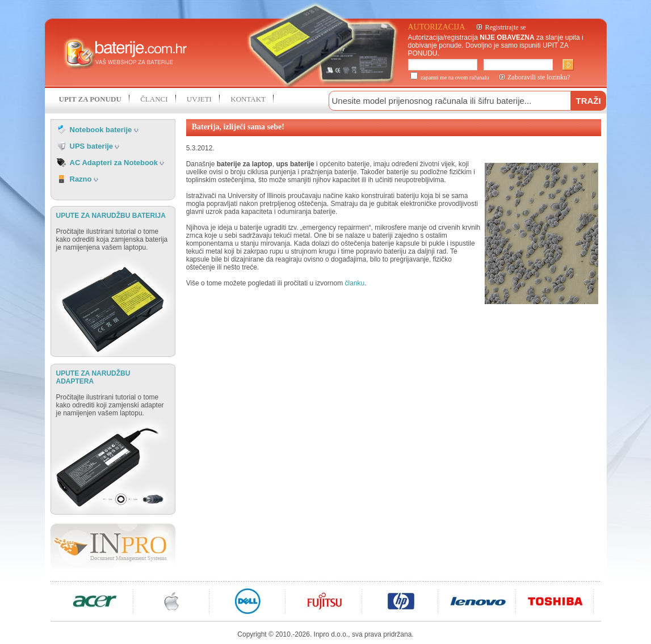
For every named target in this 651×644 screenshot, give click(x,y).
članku (355, 283)
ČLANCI (154, 99)
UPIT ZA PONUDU (90, 99)
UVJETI (199, 99)
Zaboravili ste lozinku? (539, 77)
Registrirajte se (505, 27)
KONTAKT (248, 99)
